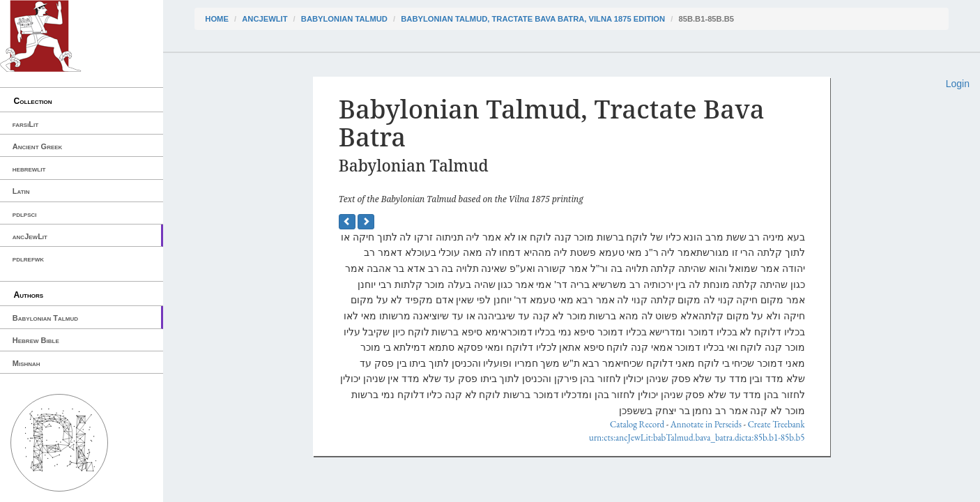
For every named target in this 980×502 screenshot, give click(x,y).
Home (217, 19)
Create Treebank (776, 424)
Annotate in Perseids (706, 424)
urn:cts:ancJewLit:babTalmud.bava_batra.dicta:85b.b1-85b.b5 (697, 438)
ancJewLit (30, 236)
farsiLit (25, 124)
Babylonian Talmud (45, 318)
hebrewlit (29, 169)
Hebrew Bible (36, 340)
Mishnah (26, 363)
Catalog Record (637, 424)
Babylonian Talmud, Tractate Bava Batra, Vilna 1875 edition (533, 19)
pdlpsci (25, 214)
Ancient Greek (38, 146)
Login (958, 84)
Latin (21, 191)
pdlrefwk (28, 259)
